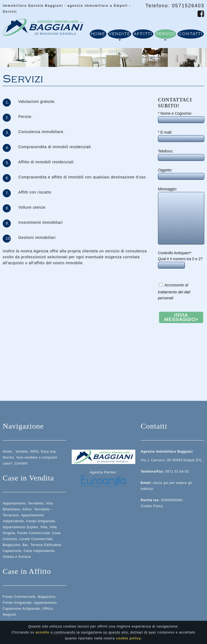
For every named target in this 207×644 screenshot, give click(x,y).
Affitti (143, 34)
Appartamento (14, 503)
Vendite (120, 34)
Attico (27, 509)
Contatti (191, 34)
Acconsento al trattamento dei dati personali (174, 292)
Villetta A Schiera (17, 557)
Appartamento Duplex (20, 527)
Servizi (165, 34)
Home (98, 34)
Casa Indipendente (39, 551)
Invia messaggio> (181, 317)
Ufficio (48, 609)
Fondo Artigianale (41, 521)
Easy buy (49, 452)
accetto (42, 632)
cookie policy (128, 638)
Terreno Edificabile (46, 545)
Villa (44, 527)
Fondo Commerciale (34, 533)
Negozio (9, 615)
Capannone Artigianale (21, 609)
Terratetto (36, 503)
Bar (25, 545)
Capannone (12, 551)
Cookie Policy (152, 506)
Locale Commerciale (36, 539)
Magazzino (11, 545)
